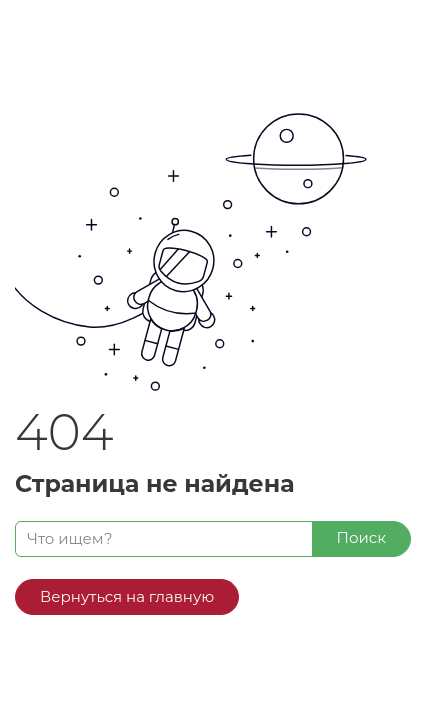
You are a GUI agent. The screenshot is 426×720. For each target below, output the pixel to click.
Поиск (361, 537)
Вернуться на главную (127, 596)
